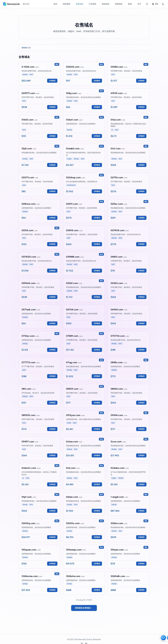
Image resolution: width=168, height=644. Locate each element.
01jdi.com (27, 149)
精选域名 (106, 4)
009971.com (28, 93)
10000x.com (73, 523)
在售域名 (80, 4)
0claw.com (72, 442)
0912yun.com (73, 415)
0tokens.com (118, 468)
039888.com (73, 257)
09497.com (28, 442)
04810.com (116, 257)
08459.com (72, 389)
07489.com (72, 336)
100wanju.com (74, 550)
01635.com (27, 120)
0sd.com (71, 468)
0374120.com (29, 257)
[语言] (155, 4)
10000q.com (28, 523)
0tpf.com (27, 497)
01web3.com (73, 149)
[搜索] (147, 4)
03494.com (72, 230)
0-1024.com (28, 67)
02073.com (28, 177)
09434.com (117, 415)
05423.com (117, 283)
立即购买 (52, 81)
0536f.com (72, 283)
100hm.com (117, 523)
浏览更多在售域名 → (84, 608)
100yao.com (117, 550)
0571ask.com (29, 310)
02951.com (72, 204)
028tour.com (28, 204)
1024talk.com (118, 576)
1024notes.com (30, 576)
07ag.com (72, 362)
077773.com (28, 362)
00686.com (117, 67)
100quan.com (29, 550)
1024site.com (73, 576)
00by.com (71, 93)
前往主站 (26, 4)
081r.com (26, 389)
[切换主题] (163, 4)
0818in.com (117, 362)
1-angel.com (117, 497)
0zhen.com (72, 497)
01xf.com (116, 149)
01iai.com (116, 120)
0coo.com (116, 442)
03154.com (27, 230)
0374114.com (117, 230)
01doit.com (72, 120)
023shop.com (73, 177)
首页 (55, 4)
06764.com (72, 310)
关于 (139, 4)
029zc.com (117, 204)
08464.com (117, 389)
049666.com (28, 283)
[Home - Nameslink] (11, 4)
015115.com (117, 93)
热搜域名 (119, 4)
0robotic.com (29, 468)
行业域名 (93, 4)
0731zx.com (28, 336)
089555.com (28, 415)
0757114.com (118, 336)
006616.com (73, 67)
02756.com (117, 177)
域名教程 (66, 4)
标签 (130, 4)
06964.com (117, 310)
